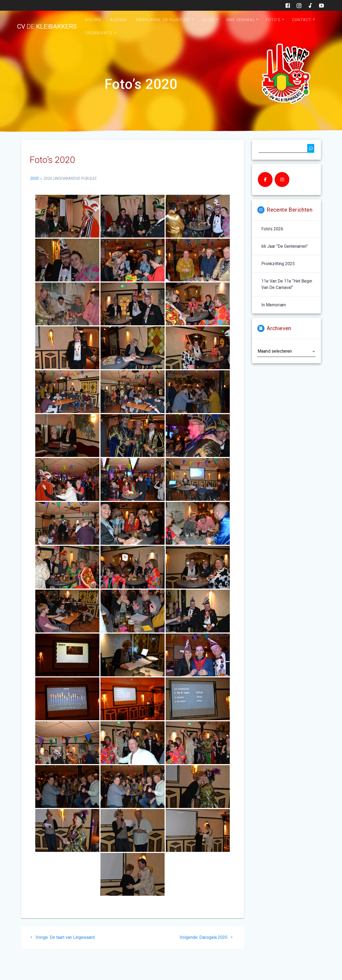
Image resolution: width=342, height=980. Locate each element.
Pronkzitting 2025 (278, 264)
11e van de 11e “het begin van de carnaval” (287, 284)
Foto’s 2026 (272, 229)
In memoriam (274, 305)
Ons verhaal (241, 20)
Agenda (118, 20)
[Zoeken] (311, 148)
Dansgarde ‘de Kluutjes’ (163, 20)
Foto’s (273, 20)
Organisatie (99, 33)
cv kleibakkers (47, 26)
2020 (34, 178)
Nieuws (93, 20)
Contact (302, 20)
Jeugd (208, 20)
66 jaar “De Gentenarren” (285, 246)
